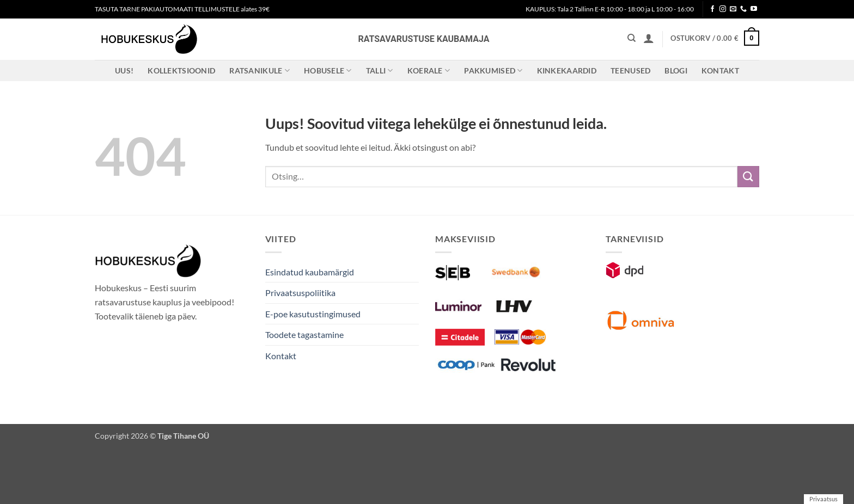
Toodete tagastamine (304, 334)
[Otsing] (632, 38)
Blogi (676, 70)
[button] (649, 38)
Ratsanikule (260, 70)
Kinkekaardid (567, 70)
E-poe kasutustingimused (313, 314)
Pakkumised (493, 70)
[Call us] (743, 9)
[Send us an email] (733, 9)
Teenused (630, 70)
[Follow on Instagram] (723, 9)
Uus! (124, 70)
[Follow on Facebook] (712, 9)
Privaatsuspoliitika (300, 293)
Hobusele (328, 70)
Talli (380, 70)
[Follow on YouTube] (754, 9)
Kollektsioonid (181, 70)
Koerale (429, 70)
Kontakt (720, 70)
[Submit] (748, 177)
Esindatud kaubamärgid (310, 272)
